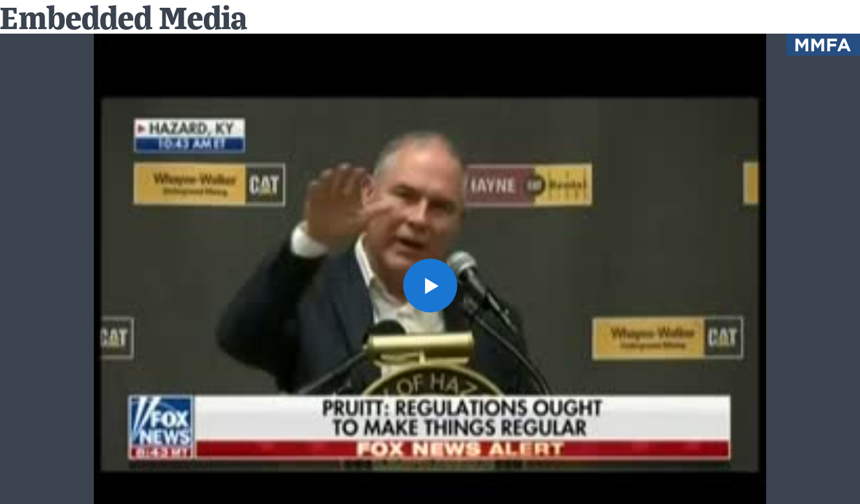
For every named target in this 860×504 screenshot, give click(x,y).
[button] (430, 285)
